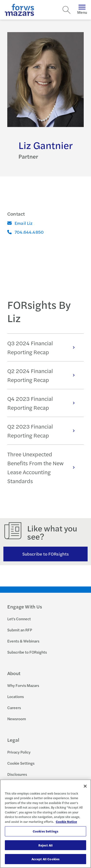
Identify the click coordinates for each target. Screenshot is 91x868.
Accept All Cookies (45, 859)
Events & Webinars (23, 641)
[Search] (66, 10)
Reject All (45, 845)
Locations (16, 696)
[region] (45, 824)
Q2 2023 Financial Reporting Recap (44, 431)
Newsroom (17, 719)
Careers (14, 708)
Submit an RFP (20, 630)
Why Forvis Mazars (23, 685)
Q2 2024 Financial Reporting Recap (44, 375)
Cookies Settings (45, 831)
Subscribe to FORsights (45, 554)
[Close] (85, 786)
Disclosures (17, 774)
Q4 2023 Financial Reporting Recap (44, 403)
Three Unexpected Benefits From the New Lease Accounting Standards (44, 467)
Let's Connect (19, 619)
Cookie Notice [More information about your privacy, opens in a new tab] (66, 822)
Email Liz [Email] (20, 223)
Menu (82, 10)
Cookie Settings (21, 763)
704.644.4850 (25, 232)
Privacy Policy (19, 752)
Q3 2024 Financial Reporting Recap (44, 347)
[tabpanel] (45, 412)
